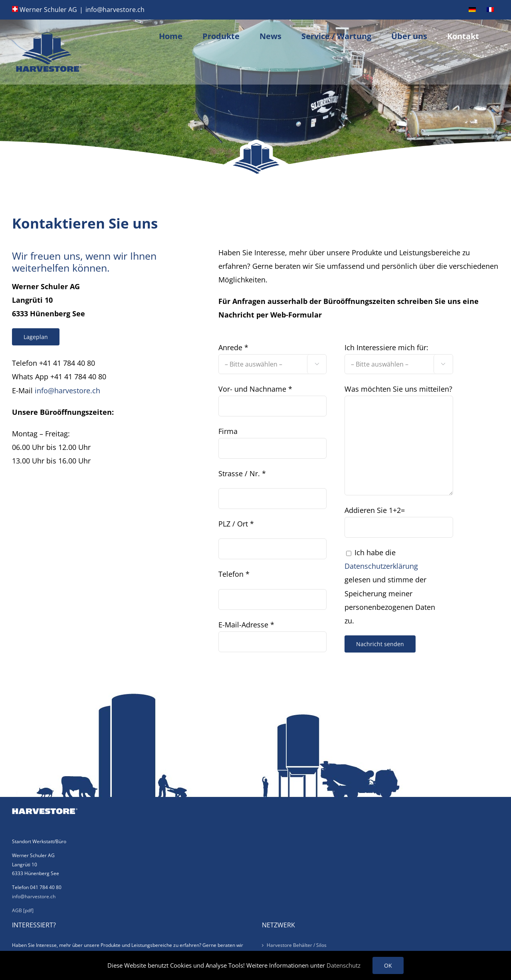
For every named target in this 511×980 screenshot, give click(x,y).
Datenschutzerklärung (381, 566)
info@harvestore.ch (115, 10)
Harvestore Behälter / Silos (297, 945)
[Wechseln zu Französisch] (490, 10)
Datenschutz (344, 965)
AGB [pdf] (23, 910)
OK (388, 965)
